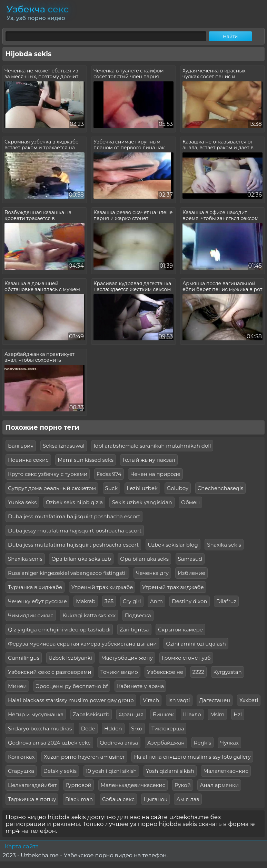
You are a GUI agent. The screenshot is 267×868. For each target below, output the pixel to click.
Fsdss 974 (109, 474)
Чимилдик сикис (31, 615)
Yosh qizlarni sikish (170, 771)
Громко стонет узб (186, 658)
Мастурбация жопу (127, 658)
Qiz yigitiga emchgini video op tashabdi (59, 630)
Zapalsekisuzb (91, 714)
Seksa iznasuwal (64, 446)
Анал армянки (219, 785)
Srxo (137, 729)
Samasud (190, 559)
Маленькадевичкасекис (133, 785)
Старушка (21, 771)
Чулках (230, 743)
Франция (131, 714)
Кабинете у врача (140, 686)
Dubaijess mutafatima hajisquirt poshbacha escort (73, 545)
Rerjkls (202, 743)
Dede (88, 729)
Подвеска (138, 615)
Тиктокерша (168, 729)
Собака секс (118, 799)
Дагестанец (215, 700)
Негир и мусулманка (36, 714)
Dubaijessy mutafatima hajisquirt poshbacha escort (75, 531)
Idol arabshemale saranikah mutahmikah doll (152, 446)
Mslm (217, 714)
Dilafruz (226, 601)
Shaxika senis (25, 559)
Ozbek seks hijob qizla (74, 502)
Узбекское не (165, 672)
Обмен (190, 502)
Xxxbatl (249, 700)
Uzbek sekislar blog (173, 545)
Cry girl (132, 601)
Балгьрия (21, 446)
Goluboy (178, 488)
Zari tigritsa (134, 630)
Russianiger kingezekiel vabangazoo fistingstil (67, 573)
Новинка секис (28, 460)
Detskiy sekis (60, 771)
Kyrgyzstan (228, 672)
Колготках (21, 757)
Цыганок (155, 799)
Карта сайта (22, 846)
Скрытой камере (180, 630)
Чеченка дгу (152, 573)
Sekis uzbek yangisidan (142, 502)
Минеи (17, 686)
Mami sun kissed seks (86, 460)
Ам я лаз (188, 799)
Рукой (183, 785)
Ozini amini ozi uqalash (196, 644)
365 (109, 601)
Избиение (191, 573)
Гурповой (79, 785)
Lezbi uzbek (142, 488)
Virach (151, 700)
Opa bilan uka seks (144, 559)
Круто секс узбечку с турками (48, 474)
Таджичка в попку (32, 799)
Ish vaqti (179, 700)
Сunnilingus (24, 658)
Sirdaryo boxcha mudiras (40, 729)
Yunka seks (22, 502)
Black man (79, 799)
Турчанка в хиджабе (35, 587)
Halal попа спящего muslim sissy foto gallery (192, 757)
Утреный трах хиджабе (102, 587)
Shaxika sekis (224, 545)
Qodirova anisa (119, 743)
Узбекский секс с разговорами (50, 672)
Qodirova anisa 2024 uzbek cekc (49, 743)
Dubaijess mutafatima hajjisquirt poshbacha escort (74, 516)
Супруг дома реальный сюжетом (52, 488)
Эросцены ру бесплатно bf (72, 686)
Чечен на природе (155, 474)
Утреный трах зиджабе (173, 587)
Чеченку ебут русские (37, 601)
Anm (156, 601)
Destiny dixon (189, 601)
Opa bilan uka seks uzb (81, 559)
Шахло (192, 714)
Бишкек (164, 714)
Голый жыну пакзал (149, 460)
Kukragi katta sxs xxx (89, 615)
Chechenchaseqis (221, 488)
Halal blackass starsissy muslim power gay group (71, 700)
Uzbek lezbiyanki (70, 658)
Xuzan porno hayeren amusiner (84, 757)
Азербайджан (166, 743)
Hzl (238, 714)
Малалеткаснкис (226, 771)
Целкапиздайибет (32, 785)
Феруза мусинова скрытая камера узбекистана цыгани (82, 644)
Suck (112, 488)
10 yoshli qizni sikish (111, 771)
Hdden (113, 729)
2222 (198, 672)
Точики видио (119, 672)
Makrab (86, 601)
